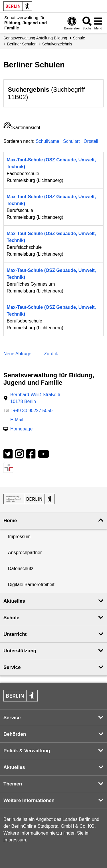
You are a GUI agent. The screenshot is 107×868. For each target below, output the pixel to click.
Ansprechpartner (25, 553)
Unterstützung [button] (20, 651)
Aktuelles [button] (14, 601)
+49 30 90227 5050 (33, 411)
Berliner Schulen (22, 44)
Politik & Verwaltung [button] (27, 751)
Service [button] (12, 667)
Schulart (71, 141)
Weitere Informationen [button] (29, 800)
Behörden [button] (15, 734)
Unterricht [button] (15, 634)
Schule (79, 38)
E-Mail (17, 420)
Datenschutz (21, 569)
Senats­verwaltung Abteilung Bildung (35, 38)
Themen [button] (13, 784)
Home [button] (10, 521)
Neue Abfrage (17, 354)
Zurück (51, 354)
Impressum (19, 537)
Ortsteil (91, 141)
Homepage (21, 429)
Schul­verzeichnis (57, 44)
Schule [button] (11, 618)
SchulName (48, 141)
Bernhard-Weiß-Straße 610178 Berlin (35, 398)
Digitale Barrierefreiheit (31, 585)
